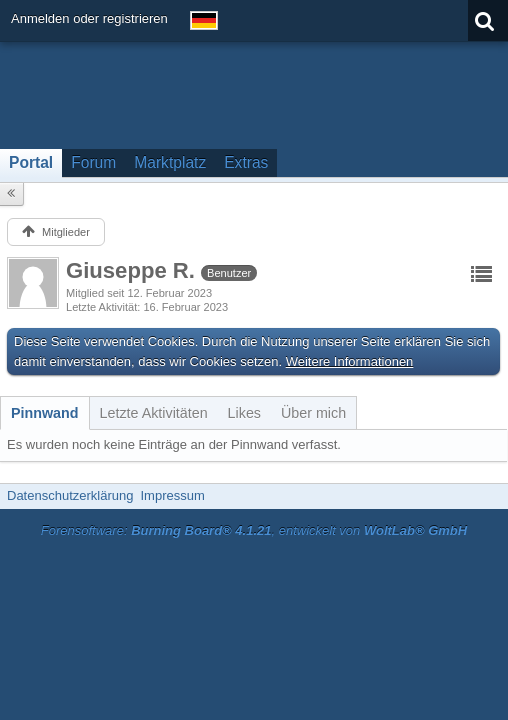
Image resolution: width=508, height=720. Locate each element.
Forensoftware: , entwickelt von (254, 530)
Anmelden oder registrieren (89, 18)
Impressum (172, 495)
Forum (93, 162)
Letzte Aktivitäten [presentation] (154, 413)
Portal (31, 162)
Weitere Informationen (350, 361)
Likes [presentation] (244, 413)
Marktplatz (170, 162)
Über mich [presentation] (313, 413)
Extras (246, 162)
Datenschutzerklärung (70, 495)
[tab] (45, 413)
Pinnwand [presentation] (45, 413)
